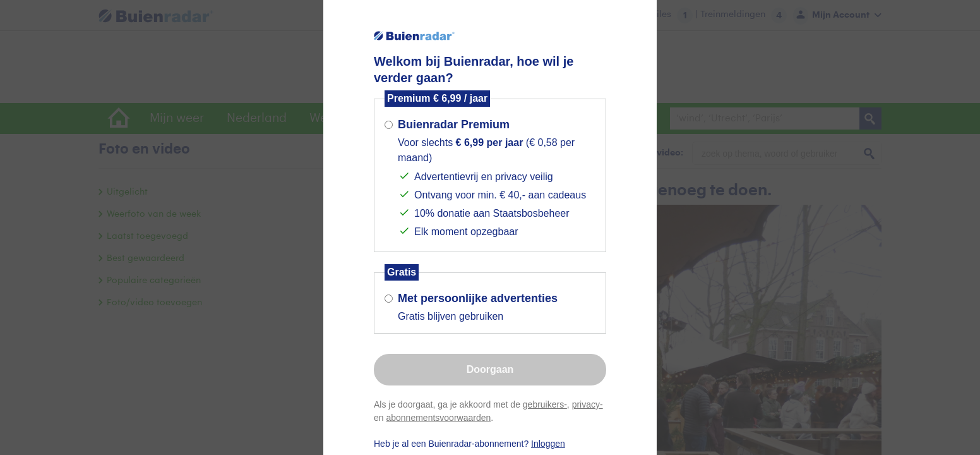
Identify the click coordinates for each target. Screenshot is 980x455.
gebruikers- (545, 404)
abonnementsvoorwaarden (438, 418)
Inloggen (548, 444)
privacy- (588, 404)
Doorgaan (490, 369)
